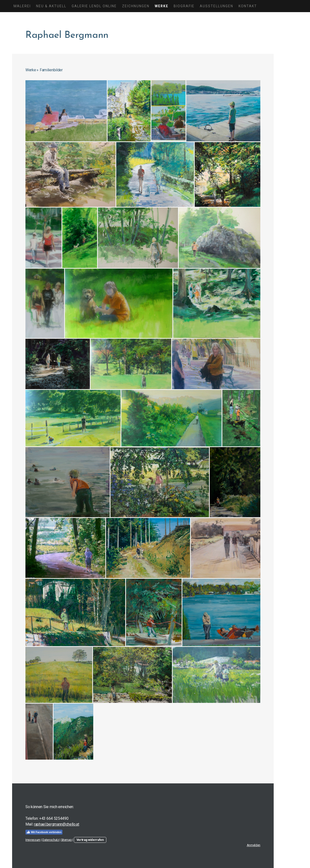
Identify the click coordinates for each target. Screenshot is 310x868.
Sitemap (66, 840)
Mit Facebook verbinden (44, 832)
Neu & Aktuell (51, 6)
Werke (162, 6)
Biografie (184, 6)
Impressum (33, 840)
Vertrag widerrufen (90, 840)
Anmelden (254, 845)
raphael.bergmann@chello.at (57, 824)
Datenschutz (51, 840)
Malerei (22, 6)
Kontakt (248, 6)
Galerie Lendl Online (94, 6)
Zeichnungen (136, 6)
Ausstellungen (217, 6)
